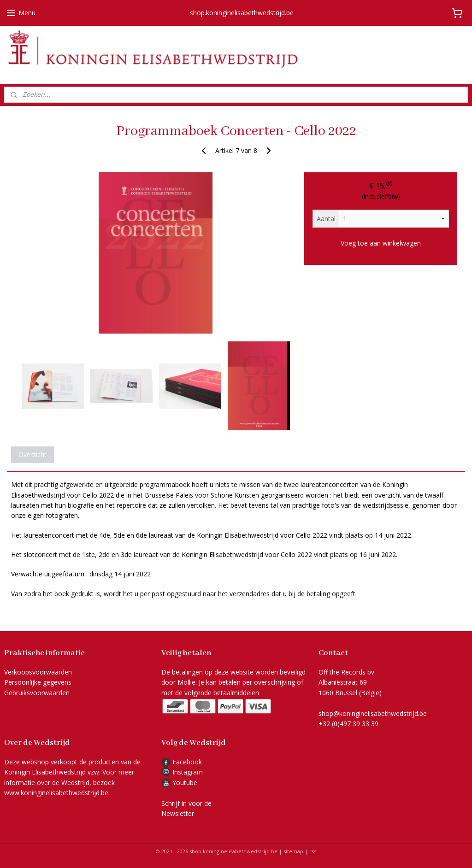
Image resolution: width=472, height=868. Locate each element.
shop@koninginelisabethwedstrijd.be (373, 713)
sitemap (293, 851)
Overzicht (32, 455)
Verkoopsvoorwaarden (38, 672)
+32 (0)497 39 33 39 (348, 724)
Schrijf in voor (182, 803)
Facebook (182, 762)
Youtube (185, 783)
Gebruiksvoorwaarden (37, 693)
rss (313, 851)
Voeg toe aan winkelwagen (381, 243)
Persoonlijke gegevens (38, 682)
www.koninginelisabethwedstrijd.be (56, 793)
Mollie (186, 682)
